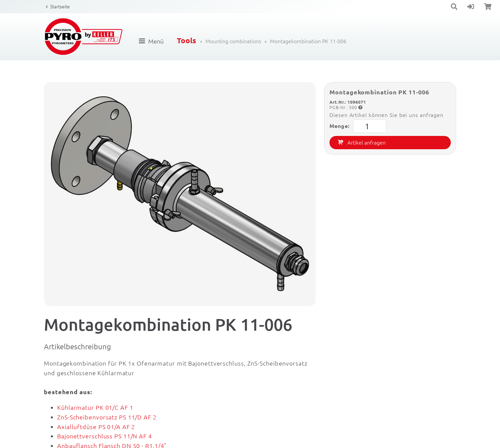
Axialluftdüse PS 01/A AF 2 (96, 427)
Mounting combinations (233, 41)
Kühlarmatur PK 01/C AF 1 (95, 407)
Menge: (358, 126)
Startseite (60, 6)
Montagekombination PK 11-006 (308, 41)
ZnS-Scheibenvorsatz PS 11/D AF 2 (107, 417)
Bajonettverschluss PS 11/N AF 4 (105, 436)
